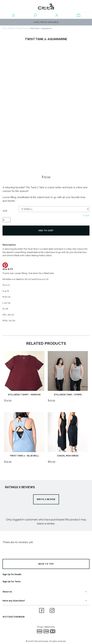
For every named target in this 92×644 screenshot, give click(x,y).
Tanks (26, 28)
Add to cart (46, 231)
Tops (19, 28)
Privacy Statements (46, 627)
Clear (86, 216)
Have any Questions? (14, 601)
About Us (7, 592)
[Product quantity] (7, 220)
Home (5, 28)
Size (5, 211)
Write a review (46, 499)
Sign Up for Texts (12, 582)
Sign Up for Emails (12, 574)
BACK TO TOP (46, 564)
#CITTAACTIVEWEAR (13, 617)
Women (12, 28)
